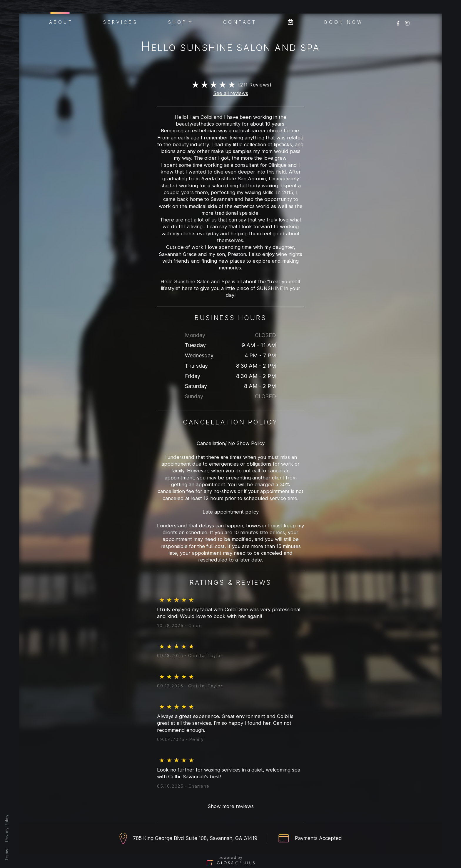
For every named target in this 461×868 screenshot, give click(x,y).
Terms (7, 855)
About (61, 21)
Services (121, 22)
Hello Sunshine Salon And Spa (230, 48)
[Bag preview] (290, 21)
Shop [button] (181, 21)
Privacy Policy (7, 828)
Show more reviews (231, 806)
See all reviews (231, 93)
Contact (240, 22)
